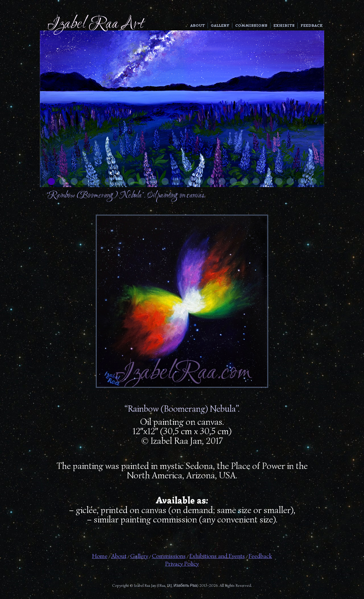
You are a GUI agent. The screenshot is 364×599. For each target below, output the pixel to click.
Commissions (251, 25)
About (197, 25)
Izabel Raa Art (95, 24)
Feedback (312, 25)
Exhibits (284, 25)
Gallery (220, 25)
